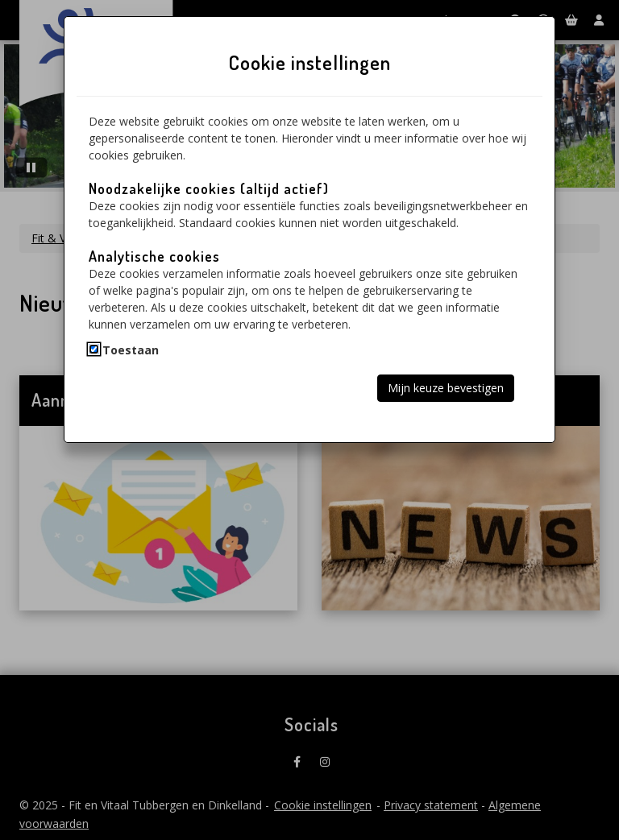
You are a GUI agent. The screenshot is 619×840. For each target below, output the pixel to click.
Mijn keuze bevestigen (446, 388)
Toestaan (131, 350)
